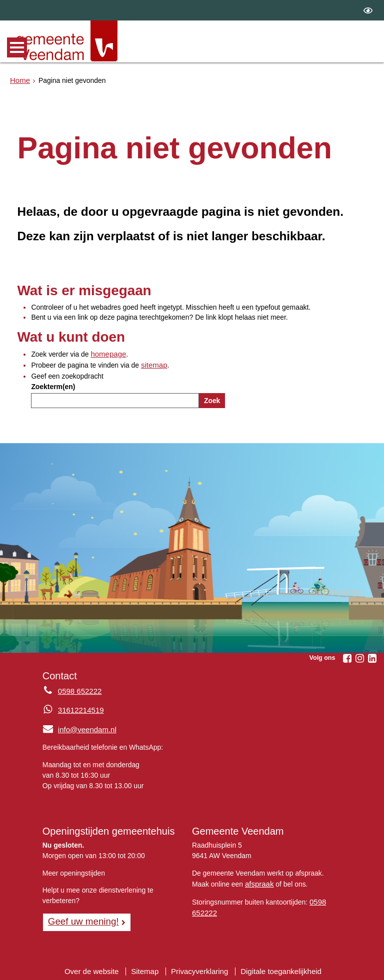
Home (19, 79)
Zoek (212, 399)
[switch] (368, 10)
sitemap (153, 364)
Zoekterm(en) (53, 385)
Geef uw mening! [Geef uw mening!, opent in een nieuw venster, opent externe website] (81, 919)
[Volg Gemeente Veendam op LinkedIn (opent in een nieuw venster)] (372, 657)
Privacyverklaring (199, 968)
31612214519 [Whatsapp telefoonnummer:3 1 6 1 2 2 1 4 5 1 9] (79, 708)
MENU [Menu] (17, 47)
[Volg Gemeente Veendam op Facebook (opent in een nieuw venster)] (347, 657)
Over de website (97, 968)
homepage (107, 354)
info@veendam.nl (77, 727)
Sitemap (148, 968)
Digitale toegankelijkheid (276, 968)
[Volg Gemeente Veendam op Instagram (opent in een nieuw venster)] (359, 657)
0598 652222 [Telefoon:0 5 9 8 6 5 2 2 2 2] (78, 689)
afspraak (258, 881)
